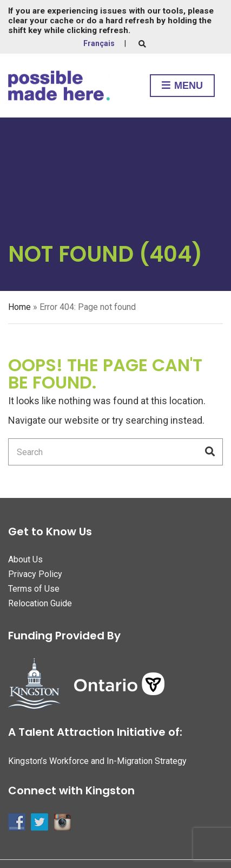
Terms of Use (34, 589)
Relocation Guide (40, 603)
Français (99, 43)
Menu (182, 86)
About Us (25, 559)
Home (19, 307)
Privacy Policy (35, 574)
